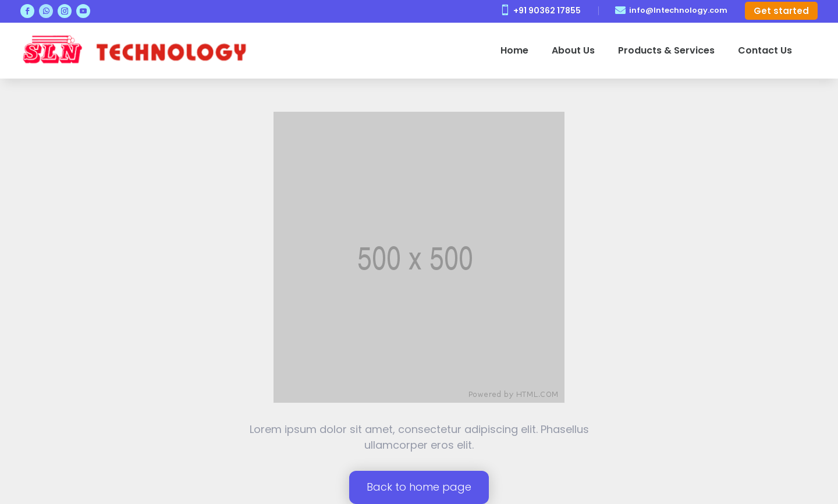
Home (514, 50)
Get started (781, 11)
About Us (573, 50)
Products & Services (666, 50)
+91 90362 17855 (547, 10)
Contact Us (765, 50)
